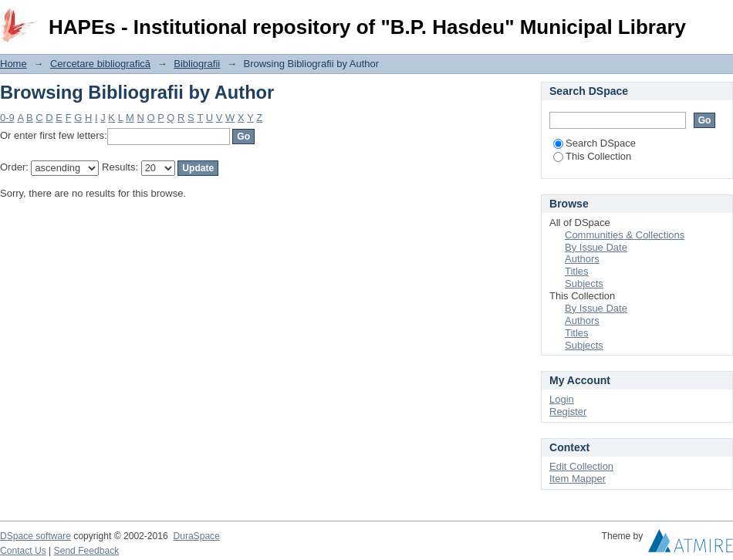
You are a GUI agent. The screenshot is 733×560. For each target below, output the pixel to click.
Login (721, 19)
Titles (577, 271)
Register (568, 412)
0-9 (7, 118)
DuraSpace (196, 536)
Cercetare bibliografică (100, 64)
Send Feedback (87, 551)
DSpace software (35, 536)
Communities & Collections (625, 235)
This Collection (592, 156)
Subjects (584, 283)
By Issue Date (596, 247)
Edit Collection (581, 466)
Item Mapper (578, 479)
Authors (582, 259)
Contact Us (23, 551)
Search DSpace (595, 143)
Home (14, 64)
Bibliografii (197, 64)
